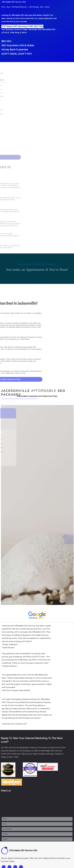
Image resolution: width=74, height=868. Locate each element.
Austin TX (38, 857)
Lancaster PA (24, 863)
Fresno (13, 846)
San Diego (38, 846)
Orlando (25, 852)
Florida (4, 852)
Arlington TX (11, 857)
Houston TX (21, 857)
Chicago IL (5, 863)
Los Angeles (6, 846)
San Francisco (48, 846)
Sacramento (29, 846)
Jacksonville (12, 852)
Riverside (20, 846)
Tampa (32, 852)
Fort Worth (47, 857)
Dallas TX (30, 857)
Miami (19, 852)
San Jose (57, 846)
